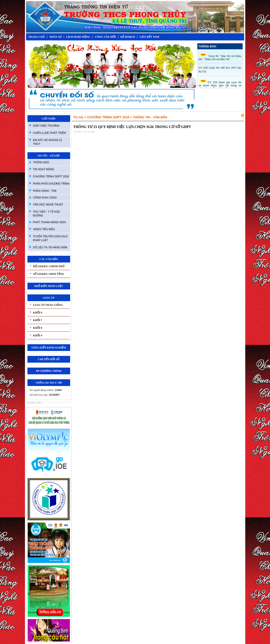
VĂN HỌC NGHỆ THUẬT (48, 205)
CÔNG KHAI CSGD (45, 198)
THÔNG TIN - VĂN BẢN (150, 117)
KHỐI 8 (38, 328)
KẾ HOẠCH (128, 37)
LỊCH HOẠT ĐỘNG (78, 37)
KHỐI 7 (38, 320)
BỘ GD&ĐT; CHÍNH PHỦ (49, 266)
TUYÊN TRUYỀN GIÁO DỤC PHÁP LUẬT (50, 238)
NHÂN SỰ (56, 37)
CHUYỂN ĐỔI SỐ (49, 359)
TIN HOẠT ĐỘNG (44, 169)
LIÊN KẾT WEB (149, 37)
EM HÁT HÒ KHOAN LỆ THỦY (48, 142)
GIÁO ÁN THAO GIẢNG (48, 305)
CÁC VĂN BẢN (49, 259)
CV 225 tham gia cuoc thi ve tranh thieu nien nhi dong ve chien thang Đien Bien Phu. (220, 86)
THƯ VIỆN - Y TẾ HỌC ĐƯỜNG (47, 214)
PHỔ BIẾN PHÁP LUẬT (49, 286)
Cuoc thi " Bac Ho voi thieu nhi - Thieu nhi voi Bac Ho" (220, 58)
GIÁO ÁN (49, 298)
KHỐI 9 (38, 335)
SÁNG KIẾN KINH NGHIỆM (49, 348)
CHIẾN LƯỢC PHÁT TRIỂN (49, 133)
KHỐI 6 (38, 313)
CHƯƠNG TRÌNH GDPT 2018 (51, 176)
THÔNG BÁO (41, 162)
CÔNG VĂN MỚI (105, 37)
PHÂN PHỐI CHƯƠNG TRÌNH (51, 184)
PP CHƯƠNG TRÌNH (49, 371)
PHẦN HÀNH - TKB (45, 191)
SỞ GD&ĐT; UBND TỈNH (48, 274)
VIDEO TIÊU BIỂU (44, 229)
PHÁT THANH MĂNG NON (49, 222)
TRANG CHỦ (37, 37)
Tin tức (78, 117)
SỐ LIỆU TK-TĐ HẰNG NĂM (50, 247)
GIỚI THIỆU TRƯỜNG (46, 126)
